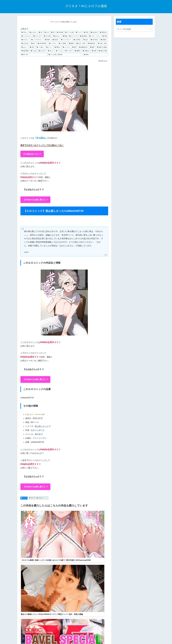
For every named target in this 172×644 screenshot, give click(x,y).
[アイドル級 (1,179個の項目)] (69, 32)
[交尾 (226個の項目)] (94, 51)
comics (24, 498)
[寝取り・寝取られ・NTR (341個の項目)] (77, 44)
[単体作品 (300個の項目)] (92, 44)
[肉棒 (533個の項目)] (48, 40)
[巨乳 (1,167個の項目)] (86, 32)
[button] (150, 29)
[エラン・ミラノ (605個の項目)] (95, 36)
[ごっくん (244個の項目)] (60, 51)
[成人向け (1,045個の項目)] (94, 32)
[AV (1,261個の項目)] (53, 32)
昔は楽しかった (43, 426)
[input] (134, 29)
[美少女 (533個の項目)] (56, 40)
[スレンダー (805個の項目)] (38, 36)
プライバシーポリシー (113, 637)
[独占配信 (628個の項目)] (84, 36)
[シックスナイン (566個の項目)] (37, 40)
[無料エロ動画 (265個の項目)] (102, 47)
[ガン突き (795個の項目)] (48, 36)
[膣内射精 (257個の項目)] (25, 51)
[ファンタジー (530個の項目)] (66, 40)
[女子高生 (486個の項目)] (95, 40)
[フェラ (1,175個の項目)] (79, 32)
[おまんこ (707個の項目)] (57, 36)
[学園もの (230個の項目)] (86, 51)
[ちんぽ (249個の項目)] (34, 51)
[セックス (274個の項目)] (66, 47)
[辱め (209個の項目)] (96, 55)
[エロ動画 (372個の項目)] (63, 44)
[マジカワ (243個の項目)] (69, 51)
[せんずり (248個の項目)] (42, 51)
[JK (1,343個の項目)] (41, 32)
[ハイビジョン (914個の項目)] (26, 36)
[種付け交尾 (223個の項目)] (103, 51)
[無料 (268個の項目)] (93, 47)
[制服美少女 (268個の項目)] (84, 47)
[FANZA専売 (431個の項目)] (42, 44)
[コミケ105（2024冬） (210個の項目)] (65, 55)
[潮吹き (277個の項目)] (58, 47)
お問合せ (100, 637)
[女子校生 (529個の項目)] (77, 40)
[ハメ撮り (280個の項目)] (40, 47)
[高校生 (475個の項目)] (104, 40)
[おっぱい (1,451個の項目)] (33, 32)
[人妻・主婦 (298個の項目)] (103, 44)
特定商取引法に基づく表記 (132, 637)
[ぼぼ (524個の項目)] (86, 40)
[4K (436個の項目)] (33, 44)
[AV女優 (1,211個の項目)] (60, 32)
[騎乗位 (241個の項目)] (78, 51)
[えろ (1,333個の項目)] (47, 32)
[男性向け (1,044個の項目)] (103, 32)
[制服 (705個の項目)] (65, 36)
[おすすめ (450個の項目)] (25, 44)
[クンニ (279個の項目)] (49, 47)
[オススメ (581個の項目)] (25, 40)
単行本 (39, 434)
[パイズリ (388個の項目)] (53, 44)
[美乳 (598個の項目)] (105, 36)
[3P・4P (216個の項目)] (34, 55)
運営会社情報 (148, 637)
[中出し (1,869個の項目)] (24, 32)
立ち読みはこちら (32, 154)
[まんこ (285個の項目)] (25, 47)
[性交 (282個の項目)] (32, 47)
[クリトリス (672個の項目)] (74, 36)
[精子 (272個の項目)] (75, 47)
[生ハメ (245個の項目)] (51, 51)
